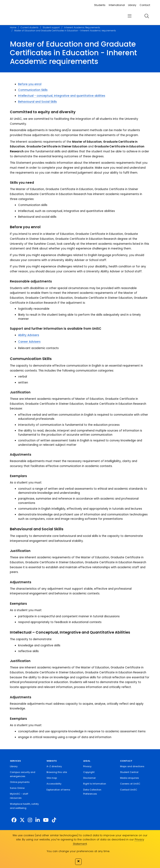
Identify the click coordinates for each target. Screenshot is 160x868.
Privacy (87, 766)
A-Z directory (54, 766)
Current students (29, 28)
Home (13, 28)
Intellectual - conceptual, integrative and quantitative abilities (62, 96)
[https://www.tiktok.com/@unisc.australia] (54, 820)
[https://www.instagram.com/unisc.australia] (30, 820)
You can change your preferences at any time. (78, 851)
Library (132, 5)
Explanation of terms (58, 790)
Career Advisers (29, 342)
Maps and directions (132, 766)
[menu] (130, 16)
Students (100, 5)
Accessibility (54, 784)
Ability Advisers (29, 335)
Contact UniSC (129, 790)
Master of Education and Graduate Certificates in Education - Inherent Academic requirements (65, 31)
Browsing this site (57, 772)
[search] (147, 16)
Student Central (129, 772)
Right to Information (95, 784)
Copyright (89, 772)
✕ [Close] (78, 861)
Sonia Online (17, 788)
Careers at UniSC (130, 784)
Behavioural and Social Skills (37, 102)
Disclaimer (89, 778)
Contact (145, 5)
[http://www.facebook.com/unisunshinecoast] (14, 820)
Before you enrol (30, 84)
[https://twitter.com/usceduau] (22, 820)
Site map (52, 778)
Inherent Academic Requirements (82, 28)
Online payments (20, 782)
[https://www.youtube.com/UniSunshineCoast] (46, 820)
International (117, 5)
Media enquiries (130, 778)
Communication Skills (33, 90)
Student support (51, 28)
